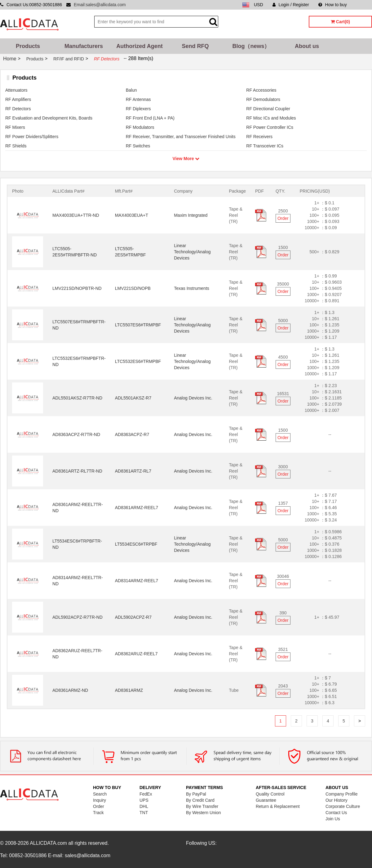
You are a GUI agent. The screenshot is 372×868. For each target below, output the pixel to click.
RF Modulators (140, 127)
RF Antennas (138, 99)
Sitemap (364, 5)
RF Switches (138, 146)
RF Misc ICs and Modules (271, 118)
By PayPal (196, 794)
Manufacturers (84, 46)
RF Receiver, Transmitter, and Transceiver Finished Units (181, 137)
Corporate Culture (343, 806)
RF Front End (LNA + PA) (150, 118)
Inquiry (100, 800)
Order (283, 218)
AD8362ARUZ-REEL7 (136, 654)
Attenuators (16, 90)
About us (307, 46)
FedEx (146, 794)
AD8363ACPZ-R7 (132, 434)
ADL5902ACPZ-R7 (133, 617)
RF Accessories (261, 90)
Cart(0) (340, 22)
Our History (337, 800)
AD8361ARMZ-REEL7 (137, 508)
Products (28, 46)
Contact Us (336, 813)
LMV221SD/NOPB (133, 288)
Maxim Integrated (191, 215)
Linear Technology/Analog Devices (192, 252)
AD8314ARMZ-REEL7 (137, 581)
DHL (144, 806)
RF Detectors (18, 109)
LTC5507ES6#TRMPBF (138, 325)
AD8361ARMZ (129, 690)
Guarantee (266, 800)
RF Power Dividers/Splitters (32, 137)
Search (100, 794)
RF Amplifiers (18, 99)
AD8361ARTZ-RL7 (133, 471)
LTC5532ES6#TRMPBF (138, 361)
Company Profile (342, 794)
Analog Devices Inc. (193, 398)
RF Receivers (259, 137)
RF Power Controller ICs (270, 127)
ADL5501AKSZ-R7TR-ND (77, 398)
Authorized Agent (139, 46)
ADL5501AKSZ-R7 (133, 398)
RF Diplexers (138, 109)
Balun (131, 90)
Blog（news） (251, 46)
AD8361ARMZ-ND (70, 690)
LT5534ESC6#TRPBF (136, 544)
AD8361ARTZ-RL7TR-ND (77, 471)
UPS (144, 800)
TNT (144, 813)
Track (98, 813)
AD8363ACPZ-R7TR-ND (76, 434)
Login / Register (291, 5)
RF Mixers (15, 127)
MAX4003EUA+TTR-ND (76, 215)
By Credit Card (200, 800)
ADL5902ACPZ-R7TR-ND (77, 617)
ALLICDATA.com (48, 843)
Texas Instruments (192, 288)
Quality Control (270, 794)
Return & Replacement (278, 806)
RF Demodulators (263, 99)
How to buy (333, 5)
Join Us (333, 819)
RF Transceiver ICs (265, 146)
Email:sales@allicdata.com (100, 5)
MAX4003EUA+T (132, 215)
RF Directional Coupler (268, 109)
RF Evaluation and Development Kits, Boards (49, 118)
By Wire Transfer (202, 806)
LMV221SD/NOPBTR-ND (77, 288)
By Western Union (204, 813)
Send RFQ (195, 46)
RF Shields (16, 146)
